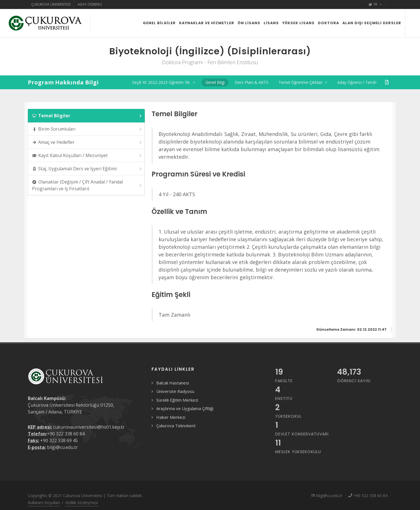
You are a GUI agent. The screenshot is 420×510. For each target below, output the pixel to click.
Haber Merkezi (171, 417)
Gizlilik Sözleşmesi (82, 503)
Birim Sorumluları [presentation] (87, 129)
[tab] (86, 116)
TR (375, 5)
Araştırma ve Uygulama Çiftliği (185, 408)
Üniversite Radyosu (175, 391)
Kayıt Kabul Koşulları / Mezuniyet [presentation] (87, 156)
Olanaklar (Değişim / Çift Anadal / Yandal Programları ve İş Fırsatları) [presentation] (87, 185)
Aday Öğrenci (90, 4)
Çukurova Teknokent (176, 426)
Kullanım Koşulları (44, 503)
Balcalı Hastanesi (173, 383)
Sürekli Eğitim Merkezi (177, 400)
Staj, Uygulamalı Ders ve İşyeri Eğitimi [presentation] (87, 169)
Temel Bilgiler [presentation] (87, 116)
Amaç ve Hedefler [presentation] (87, 142)
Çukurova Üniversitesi (51, 4)
